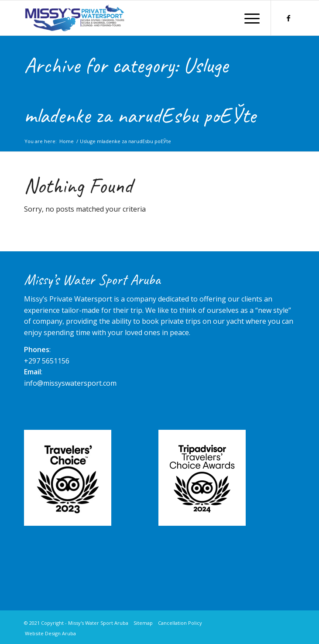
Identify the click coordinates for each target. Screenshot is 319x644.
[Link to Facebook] (288, 18)
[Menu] (248, 18)
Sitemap (143, 623)
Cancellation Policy (180, 623)
